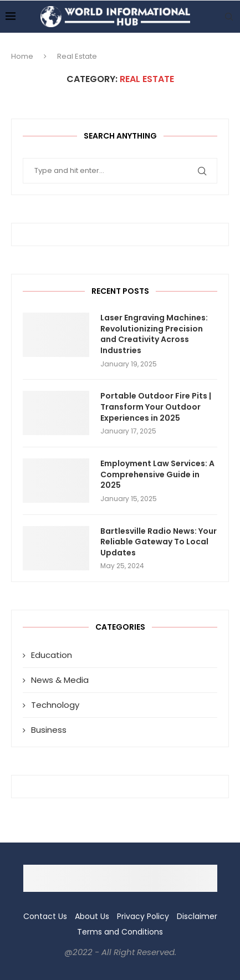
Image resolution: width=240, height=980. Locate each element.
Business (49, 730)
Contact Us (45, 916)
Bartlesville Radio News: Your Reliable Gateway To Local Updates (159, 542)
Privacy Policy (143, 916)
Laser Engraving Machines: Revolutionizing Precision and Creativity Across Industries (154, 334)
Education (52, 655)
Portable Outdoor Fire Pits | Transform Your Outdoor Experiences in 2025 (156, 407)
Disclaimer (197, 916)
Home (22, 56)
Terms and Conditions (120, 932)
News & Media (60, 680)
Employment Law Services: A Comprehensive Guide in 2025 (157, 474)
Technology (55, 705)
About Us (92, 916)
